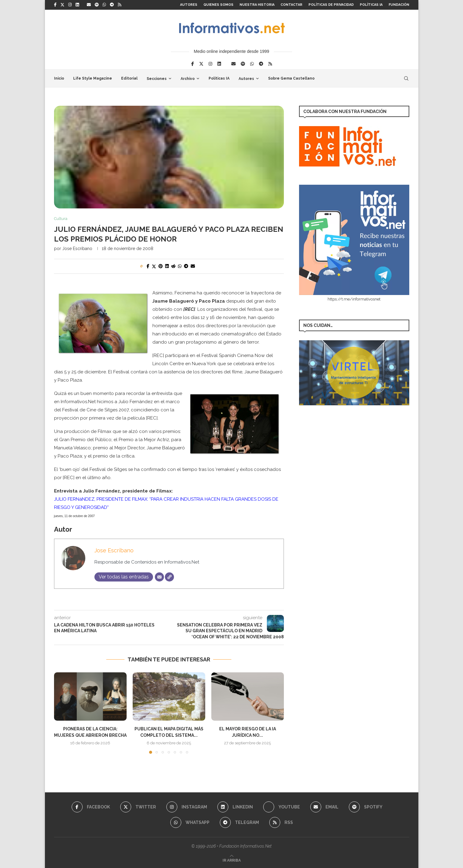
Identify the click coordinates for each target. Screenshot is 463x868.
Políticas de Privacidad (331, 5)
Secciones (157, 79)
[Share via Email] (193, 266)
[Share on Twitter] (154, 266)
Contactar (291, 5)
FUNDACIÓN (399, 5)
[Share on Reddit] (173, 266)
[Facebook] (55, 5)
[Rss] (119, 5)
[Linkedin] (77, 5)
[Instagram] (70, 5)
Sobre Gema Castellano (291, 78)
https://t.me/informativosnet (354, 299)
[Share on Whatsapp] (180, 266)
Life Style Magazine (93, 78)
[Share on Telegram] (186, 266)
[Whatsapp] (104, 5)
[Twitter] (62, 5)
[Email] (89, 5)
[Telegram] (112, 5)
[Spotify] (97, 5)
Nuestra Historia (257, 5)
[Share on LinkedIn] (167, 266)
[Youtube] (282, 807)
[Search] (406, 78)
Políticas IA (371, 5)
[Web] (169, 577)
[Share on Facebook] (148, 266)
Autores (189, 5)
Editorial (129, 78)
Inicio (59, 78)
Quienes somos (218, 5)
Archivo (188, 79)
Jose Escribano (77, 249)
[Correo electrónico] (159, 577)
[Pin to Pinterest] (161, 266)
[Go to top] (232, 860)
